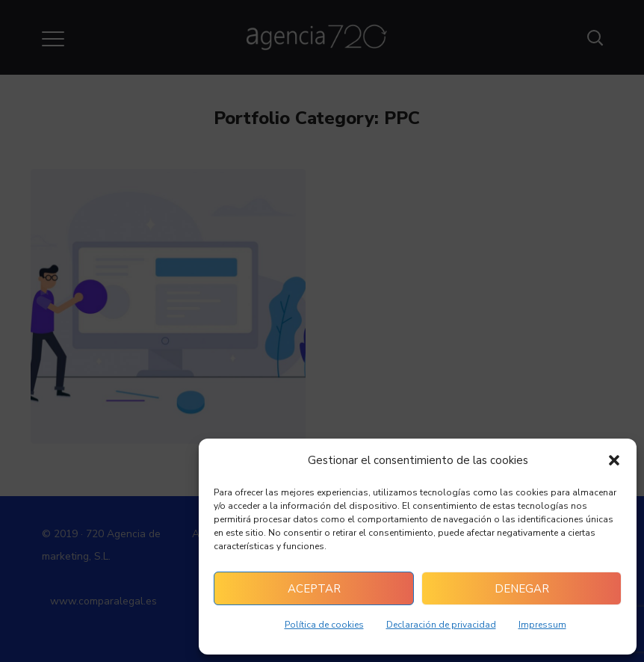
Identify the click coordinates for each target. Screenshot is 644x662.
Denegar (522, 589)
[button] (614, 460)
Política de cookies (324, 625)
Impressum (542, 625)
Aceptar (314, 589)
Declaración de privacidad (441, 625)
